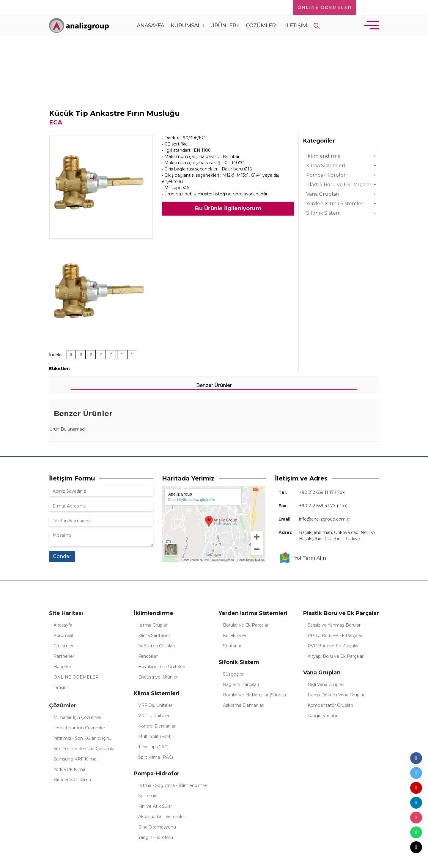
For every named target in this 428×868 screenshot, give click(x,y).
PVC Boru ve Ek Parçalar (333, 646)
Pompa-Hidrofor (326, 175)
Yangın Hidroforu (156, 837)
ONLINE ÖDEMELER (325, 7)
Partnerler (64, 656)
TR (367, 7)
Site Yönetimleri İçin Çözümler (85, 749)
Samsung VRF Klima (75, 759)
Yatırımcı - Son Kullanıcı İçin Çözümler (81, 739)
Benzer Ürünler (214, 385)
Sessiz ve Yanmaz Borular (334, 625)
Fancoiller (148, 656)
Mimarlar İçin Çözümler (77, 717)
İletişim (296, 26)
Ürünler (225, 26)
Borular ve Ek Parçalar (246, 625)
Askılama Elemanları (244, 705)
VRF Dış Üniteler (155, 705)
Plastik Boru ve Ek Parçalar (339, 185)
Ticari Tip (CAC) (153, 747)
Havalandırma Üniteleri (162, 667)
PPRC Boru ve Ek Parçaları (335, 635)
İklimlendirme (323, 156)
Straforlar (232, 646)
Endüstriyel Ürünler (158, 677)
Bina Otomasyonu (157, 827)
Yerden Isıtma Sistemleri (335, 204)
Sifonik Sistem (323, 213)
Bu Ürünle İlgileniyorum (228, 208)
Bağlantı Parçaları (241, 684)
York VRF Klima (69, 769)
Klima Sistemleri (326, 166)
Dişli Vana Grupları (326, 684)
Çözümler (262, 26)
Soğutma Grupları (156, 646)
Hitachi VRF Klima (72, 780)
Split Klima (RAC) (156, 757)
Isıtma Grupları (153, 625)
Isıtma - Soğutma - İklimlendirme (173, 785)
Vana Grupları (323, 194)
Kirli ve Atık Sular (155, 806)
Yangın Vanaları (323, 716)
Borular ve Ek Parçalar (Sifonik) (254, 695)
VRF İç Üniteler (154, 716)
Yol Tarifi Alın (302, 558)
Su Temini (148, 796)
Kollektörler (235, 635)
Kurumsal (187, 26)
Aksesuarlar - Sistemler (162, 817)
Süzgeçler (233, 674)
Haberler (62, 667)
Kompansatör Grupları (330, 705)
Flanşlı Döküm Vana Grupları (336, 695)
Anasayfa (150, 26)
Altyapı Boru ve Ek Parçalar (336, 656)
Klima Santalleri (154, 635)
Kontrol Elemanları (157, 726)
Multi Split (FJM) (155, 736)
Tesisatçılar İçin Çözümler (79, 728)
